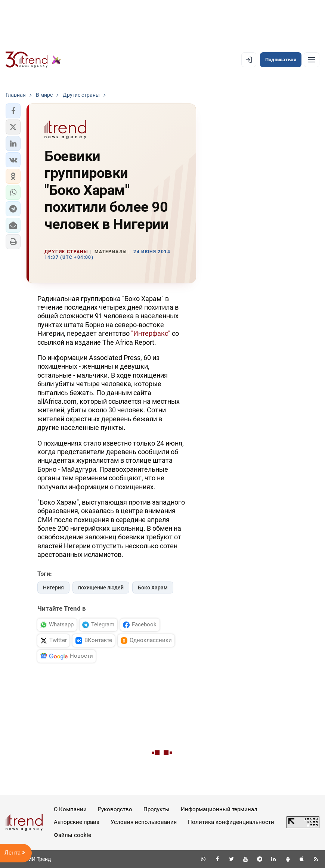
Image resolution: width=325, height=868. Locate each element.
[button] (13, 111)
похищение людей (101, 588)
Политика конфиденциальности (231, 822)
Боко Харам (153, 588)
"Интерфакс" (151, 333)
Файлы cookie (72, 835)
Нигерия (53, 588)
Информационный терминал (219, 809)
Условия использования (144, 822)
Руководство (115, 809)
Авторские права (77, 822)
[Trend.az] (33, 60)
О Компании (70, 809)
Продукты (157, 809)
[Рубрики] (312, 60)
